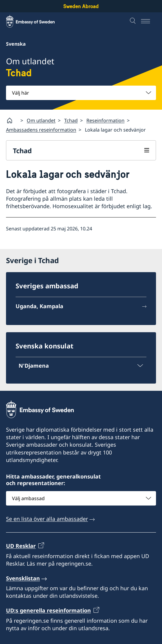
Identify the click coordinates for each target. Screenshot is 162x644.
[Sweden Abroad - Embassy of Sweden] (36, 21)
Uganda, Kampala (39, 306)
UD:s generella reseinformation (48, 611)
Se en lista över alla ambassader (47, 519)
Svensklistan (23, 578)
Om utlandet (41, 120)
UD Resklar (21, 546)
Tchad (71, 120)
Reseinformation (105, 120)
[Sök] (133, 21)
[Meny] (148, 21)
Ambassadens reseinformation (41, 130)
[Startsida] (12, 120)
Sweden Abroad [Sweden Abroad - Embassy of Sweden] (81, 6)
